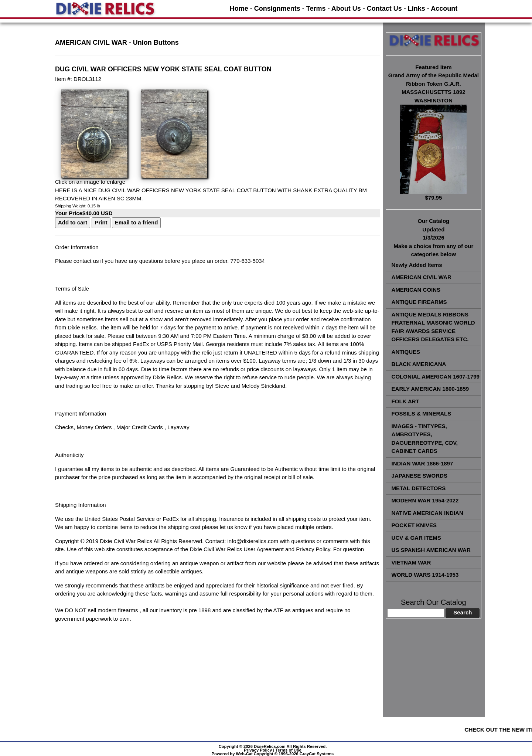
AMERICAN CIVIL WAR (422, 277)
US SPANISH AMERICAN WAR (431, 550)
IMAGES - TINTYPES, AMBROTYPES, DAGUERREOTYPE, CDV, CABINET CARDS (425, 439)
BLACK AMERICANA (419, 364)
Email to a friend (137, 222)
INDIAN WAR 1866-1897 (422, 463)
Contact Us (384, 9)
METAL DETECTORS (419, 488)
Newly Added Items (417, 265)
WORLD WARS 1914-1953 (425, 575)
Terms (316, 9)
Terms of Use (289, 750)
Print (101, 222)
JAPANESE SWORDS (420, 476)
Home (239, 9)
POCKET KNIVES (414, 525)
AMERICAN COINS (416, 290)
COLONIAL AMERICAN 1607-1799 (436, 377)
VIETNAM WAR (411, 562)
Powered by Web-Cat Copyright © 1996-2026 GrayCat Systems (273, 754)
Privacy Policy (258, 750)
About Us (346, 9)
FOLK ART (405, 401)
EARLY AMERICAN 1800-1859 (430, 389)
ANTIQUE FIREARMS (419, 302)
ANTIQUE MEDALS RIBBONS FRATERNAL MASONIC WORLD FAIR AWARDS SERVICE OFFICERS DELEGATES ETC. (433, 327)
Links (417, 9)
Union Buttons (156, 43)
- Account (442, 9)
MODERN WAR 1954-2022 (425, 500)
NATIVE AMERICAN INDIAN (427, 513)
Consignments (277, 9)
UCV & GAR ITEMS (416, 538)
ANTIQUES (406, 352)
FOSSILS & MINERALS (422, 413)
